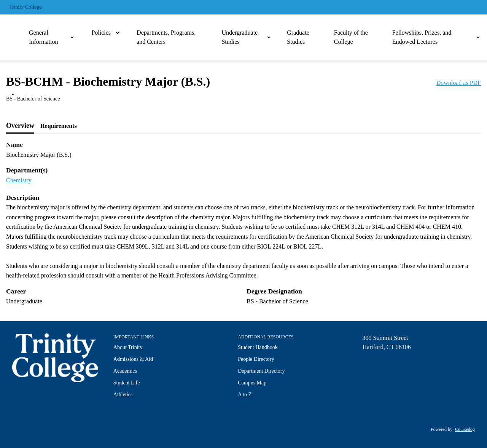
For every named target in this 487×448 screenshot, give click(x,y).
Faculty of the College (351, 37)
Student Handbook (258, 347)
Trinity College (25, 7)
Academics (125, 371)
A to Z (245, 395)
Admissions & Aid (133, 359)
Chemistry (19, 180)
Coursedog (465, 429)
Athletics (123, 395)
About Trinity (128, 347)
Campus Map (252, 383)
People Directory (256, 359)
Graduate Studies (298, 37)
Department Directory (261, 371)
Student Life (127, 383)
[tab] (20, 126)
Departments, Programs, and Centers (166, 37)
